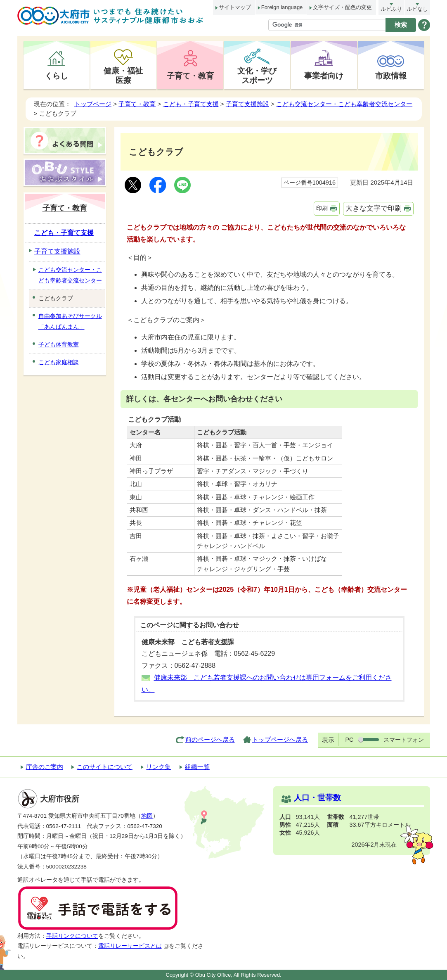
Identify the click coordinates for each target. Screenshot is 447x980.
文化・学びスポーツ (257, 75)
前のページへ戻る (210, 739)
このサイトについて (105, 767)
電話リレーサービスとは (134, 946)
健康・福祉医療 (123, 75)
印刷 (322, 208)
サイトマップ (235, 7)
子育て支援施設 (247, 104)
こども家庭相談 (59, 362)
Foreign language (282, 7)
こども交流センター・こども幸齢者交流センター (344, 104)
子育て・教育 (190, 76)
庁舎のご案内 (45, 767)
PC (349, 740)
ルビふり (391, 9)
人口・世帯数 (317, 798)
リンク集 (158, 767)
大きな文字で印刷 (374, 208)
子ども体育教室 (59, 344)
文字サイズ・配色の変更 (342, 7)
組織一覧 (197, 767)
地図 (147, 816)
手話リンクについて (72, 936)
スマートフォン (404, 740)
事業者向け (324, 76)
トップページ (93, 104)
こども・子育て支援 (191, 104)
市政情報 (391, 76)
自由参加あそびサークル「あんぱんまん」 (70, 321)
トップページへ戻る (280, 739)
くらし (56, 76)
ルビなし (417, 9)
